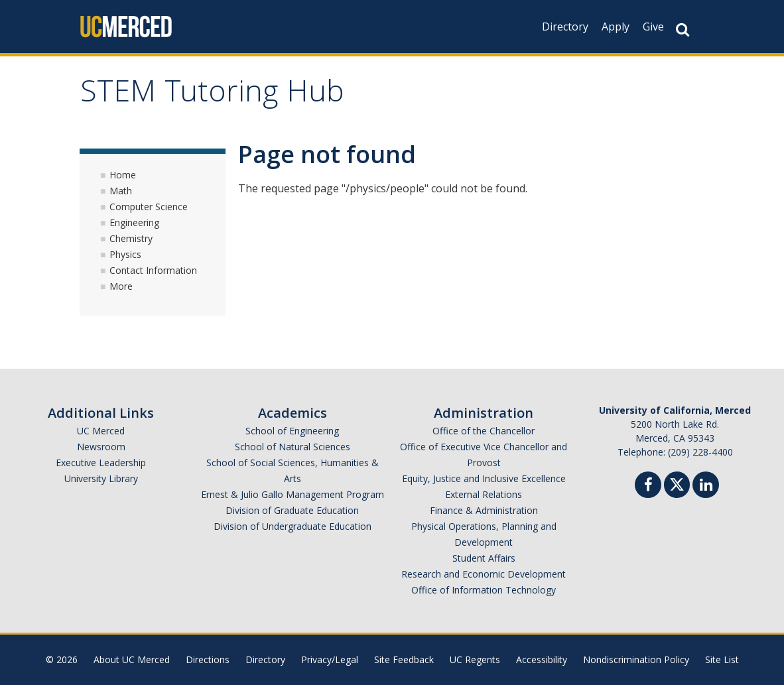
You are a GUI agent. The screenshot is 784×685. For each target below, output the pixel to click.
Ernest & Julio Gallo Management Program (293, 494)
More (121, 286)
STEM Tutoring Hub (212, 95)
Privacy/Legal (330, 659)
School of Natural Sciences (293, 447)
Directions (208, 659)
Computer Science (149, 207)
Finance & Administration (484, 510)
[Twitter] (677, 483)
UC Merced (101, 431)
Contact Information (153, 270)
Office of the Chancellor (484, 431)
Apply (616, 27)
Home (123, 175)
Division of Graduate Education (292, 510)
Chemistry (131, 238)
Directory (565, 27)
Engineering (134, 222)
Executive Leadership (101, 463)
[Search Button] (683, 30)
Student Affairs (484, 558)
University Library (101, 478)
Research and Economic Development (484, 574)
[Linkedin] (706, 486)
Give (653, 27)
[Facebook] (648, 486)
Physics (125, 254)
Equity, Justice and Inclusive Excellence (484, 478)
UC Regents (475, 659)
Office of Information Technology (484, 590)
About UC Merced (132, 659)
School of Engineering (292, 431)
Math (121, 191)
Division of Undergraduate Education (293, 526)
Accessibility (542, 659)
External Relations (484, 494)
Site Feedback (404, 659)
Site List (722, 659)
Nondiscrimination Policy (636, 659)
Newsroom (101, 447)
